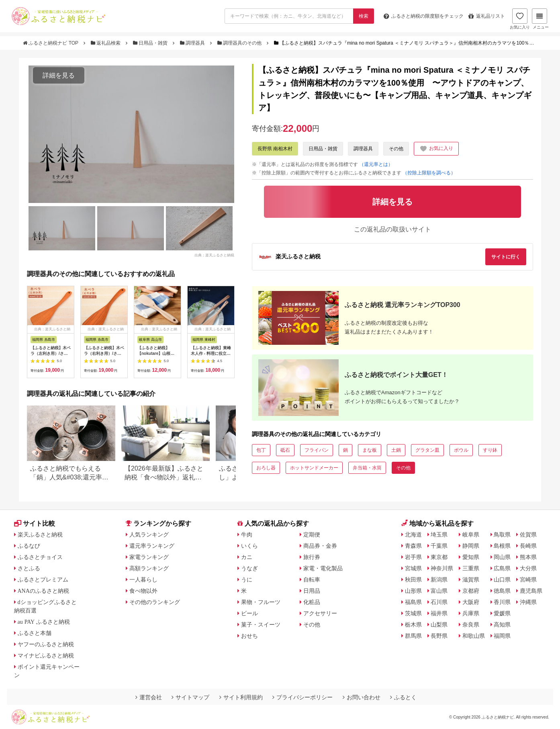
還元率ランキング (152, 546)
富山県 (439, 591)
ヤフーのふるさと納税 (46, 644)
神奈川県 (442, 568)
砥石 (285, 450)
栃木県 (413, 625)
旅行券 (312, 557)
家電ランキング (149, 557)
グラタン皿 (427, 450)
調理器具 (193, 43)
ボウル (461, 450)
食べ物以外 (143, 591)
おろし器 (266, 468)
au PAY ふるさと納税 (44, 622)
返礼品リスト (487, 16)
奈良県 (471, 625)
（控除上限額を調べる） (429, 173)
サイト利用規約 (241, 697)
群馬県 (413, 636)
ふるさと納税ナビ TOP (51, 43)
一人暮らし (143, 580)
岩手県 (413, 557)
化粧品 (312, 602)
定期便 (312, 534)
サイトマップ (190, 697)
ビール (249, 613)
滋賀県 (471, 580)
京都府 (471, 591)
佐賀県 (528, 534)
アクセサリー (320, 613)
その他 (396, 149)
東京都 (439, 557)
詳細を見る (59, 75)
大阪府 (471, 602)
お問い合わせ (362, 697)
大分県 (528, 568)
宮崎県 (528, 580)
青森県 (413, 546)
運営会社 (149, 697)
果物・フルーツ (261, 602)
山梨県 (439, 625)
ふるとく (403, 697)
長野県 (439, 636)
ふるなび (29, 546)
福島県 (413, 602)
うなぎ (249, 568)
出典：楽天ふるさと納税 (214, 255)
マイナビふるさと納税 (46, 655)
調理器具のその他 (240, 43)
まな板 (370, 450)
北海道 (413, 534)
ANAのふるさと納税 (43, 591)
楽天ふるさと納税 (40, 534)
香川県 (502, 602)
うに (247, 580)
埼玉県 (439, 534)
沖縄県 (528, 602)
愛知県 (471, 557)
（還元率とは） (376, 164)
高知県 (502, 625)
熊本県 (528, 557)
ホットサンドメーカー (314, 468)
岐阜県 (471, 534)
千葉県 (439, 546)
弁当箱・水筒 (367, 468)
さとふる (29, 568)
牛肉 (247, 534)
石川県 (439, 602)
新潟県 (439, 580)
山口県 (502, 580)
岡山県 (502, 557)
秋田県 (413, 580)
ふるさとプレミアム (43, 580)
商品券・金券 (320, 546)
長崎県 (528, 546)
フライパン (317, 450)
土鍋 (396, 450)
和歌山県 (474, 636)
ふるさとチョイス (40, 557)
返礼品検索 (106, 43)
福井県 (439, 613)
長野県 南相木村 (275, 149)
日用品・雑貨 (151, 43)
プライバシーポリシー (302, 697)
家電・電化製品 (323, 568)
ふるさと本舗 (35, 633)
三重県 (471, 568)
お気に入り (520, 19)
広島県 (502, 568)
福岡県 (502, 636)
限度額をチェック (424, 16)
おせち (249, 636)
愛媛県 (502, 613)
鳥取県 (502, 534)
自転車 (312, 580)
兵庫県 (471, 613)
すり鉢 (490, 450)
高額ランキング (149, 568)
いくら (249, 546)
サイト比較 (35, 523)
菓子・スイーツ (261, 625)
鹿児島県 (531, 591)
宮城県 (413, 568)
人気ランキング (149, 534)
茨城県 (413, 613)
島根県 (502, 546)
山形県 (413, 591)
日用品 (312, 591)
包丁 (261, 450)
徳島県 (502, 591)
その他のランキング (155, 602)
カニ (247, 557)
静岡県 (471, 546)
